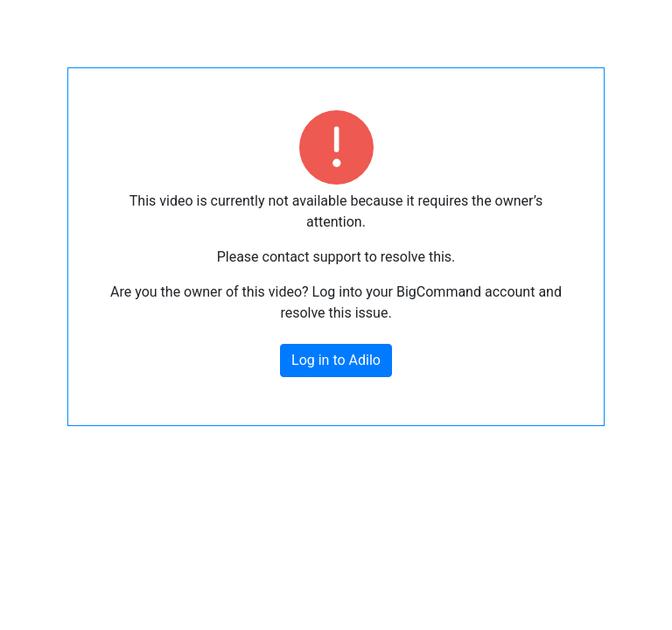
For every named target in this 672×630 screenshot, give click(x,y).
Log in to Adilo (336, 360)
